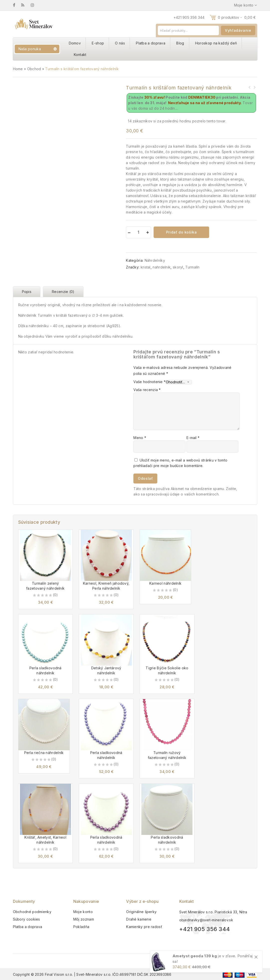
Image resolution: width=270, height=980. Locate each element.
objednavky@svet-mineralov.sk (206, 920)
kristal (146, 267)
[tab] (28, 292)
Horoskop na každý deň (216, 43)
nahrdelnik (162, 267)
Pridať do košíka (181, 232)
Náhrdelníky (155, 260)
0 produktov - (237, 17)
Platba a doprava (151, 43)
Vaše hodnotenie (149, 382)
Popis (27, 292)
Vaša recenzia (147, 390)
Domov (75, 43)
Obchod (34, 69)
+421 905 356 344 (189, 17)
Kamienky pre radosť (144, 927)
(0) (55, 595)
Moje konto (83, 912)
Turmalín (192, 267)
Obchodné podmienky (32, 912)
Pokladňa (81, 927)
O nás (120, 43)
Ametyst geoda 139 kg (195, 956)
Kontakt (80, 55)
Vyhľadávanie (238, 30)
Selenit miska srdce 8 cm (249, 87)
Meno (140, 438)
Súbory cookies (27, 919)
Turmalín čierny (254, 87)
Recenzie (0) (63, 292)
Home (18, 69)
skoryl (178, 267)
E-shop (98, 43)
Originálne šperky (141, 912)
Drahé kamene (139, 919)
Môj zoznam (84, 919)
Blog (180, 43)
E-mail (193, 438)
